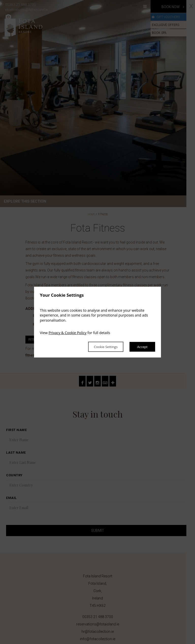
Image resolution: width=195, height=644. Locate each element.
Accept (142, 347)
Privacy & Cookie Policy (67, 333)
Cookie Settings (102, 347)
